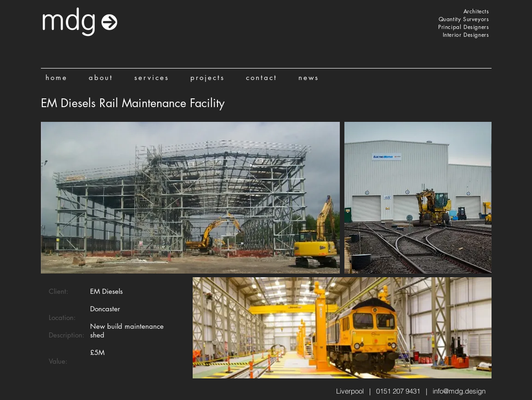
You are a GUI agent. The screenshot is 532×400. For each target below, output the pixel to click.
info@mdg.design (459, 391)
